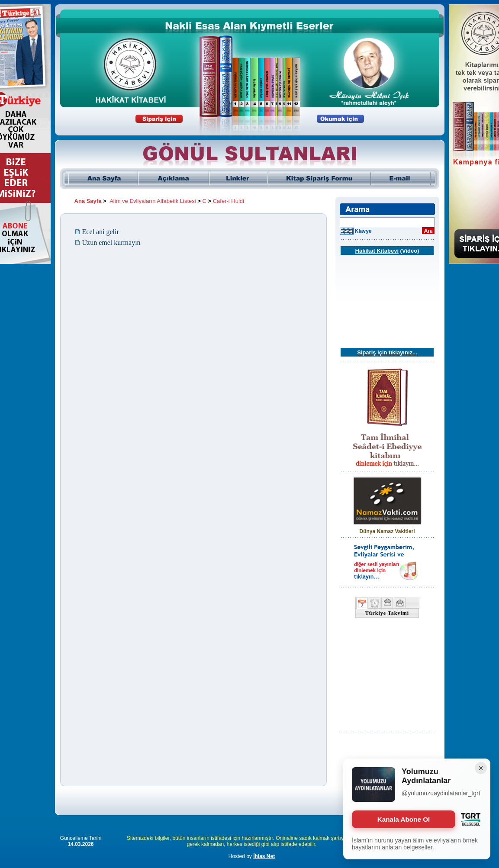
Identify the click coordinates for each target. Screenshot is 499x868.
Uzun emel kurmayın (111, 243)
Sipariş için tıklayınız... (387, 352)
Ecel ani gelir (101, 232)
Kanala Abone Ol (404, 819)
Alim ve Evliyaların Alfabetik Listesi (153, 201)
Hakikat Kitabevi (377, 251)
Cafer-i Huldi (229, 201)
